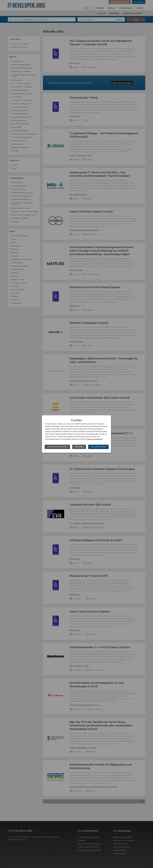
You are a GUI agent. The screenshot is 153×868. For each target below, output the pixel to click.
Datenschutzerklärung (95, 439)
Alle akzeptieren (98, 447)
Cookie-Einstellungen (57, 447)
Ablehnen (79, 447)
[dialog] (76, 434)
